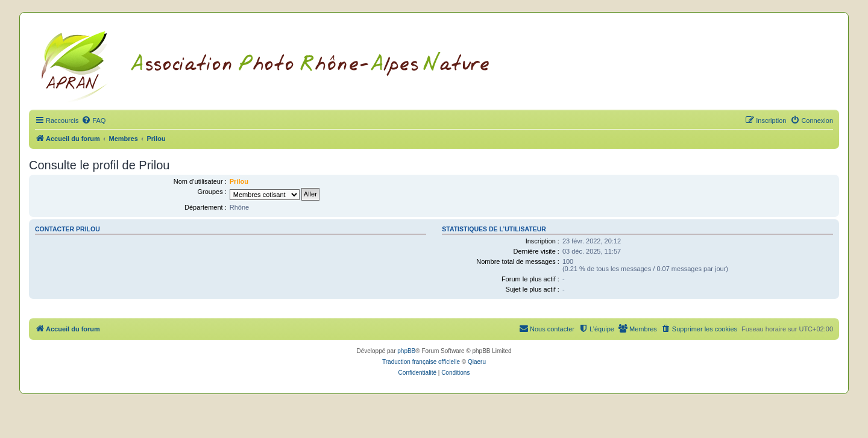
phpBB (406, 351)
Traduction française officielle (421, 362)
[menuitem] (93, 120)
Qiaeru (477, 362)
